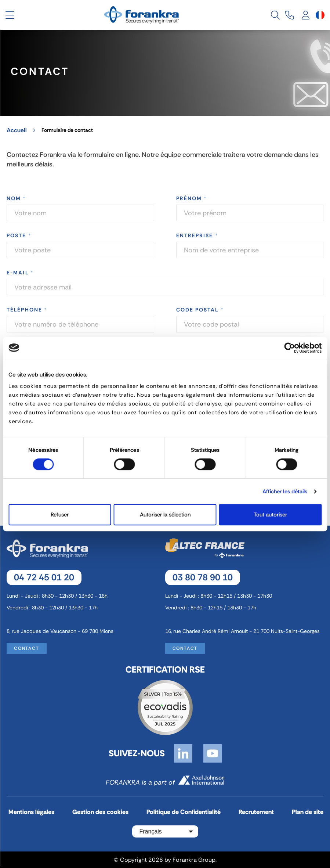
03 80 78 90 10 (203, 577)
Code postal (200, 310)
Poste (19, 235)
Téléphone (27, 310)
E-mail (20, 273)
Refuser (60, 515)
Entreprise (197, 235)
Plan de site (308, 812)
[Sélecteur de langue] (320, 15)
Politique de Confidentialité (184, 812)
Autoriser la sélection (165, 515)
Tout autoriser (270, 515)
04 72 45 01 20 (44, 577)
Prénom (192, 198)
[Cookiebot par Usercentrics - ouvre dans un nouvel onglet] (289, 348)
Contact (27, 648)
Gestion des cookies (100, 812)
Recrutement (256, 812)
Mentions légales (31, 812)
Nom (17, 198)
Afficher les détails (285, 491)
